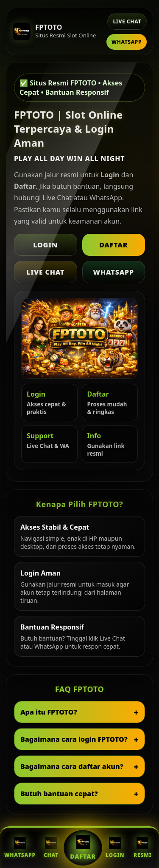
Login (45, 245)
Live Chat (127, 21)
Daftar (113, 245)
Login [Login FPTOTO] (115, 848)
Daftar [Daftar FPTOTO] (83, 848)
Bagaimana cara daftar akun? (72, 766)
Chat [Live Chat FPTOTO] (51, 848)
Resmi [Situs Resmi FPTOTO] (143, 848)
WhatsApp (127, 42)
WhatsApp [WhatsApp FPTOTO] (20, 848)
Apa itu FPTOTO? (49, 712)
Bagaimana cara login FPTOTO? (74, 739)
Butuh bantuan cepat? (59, 794)
